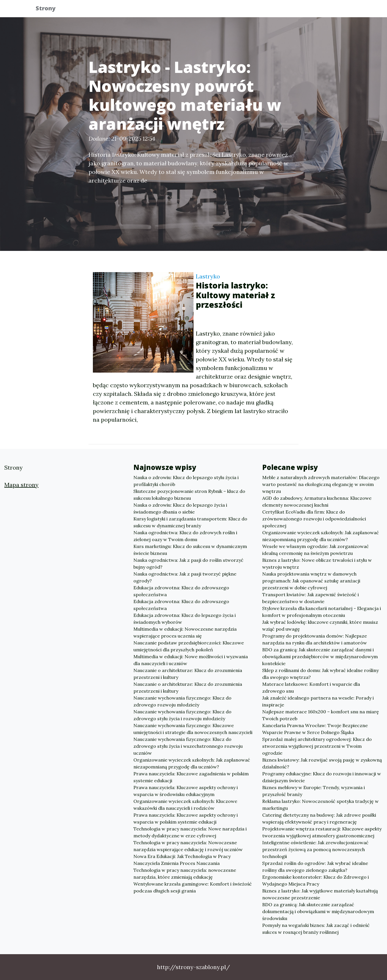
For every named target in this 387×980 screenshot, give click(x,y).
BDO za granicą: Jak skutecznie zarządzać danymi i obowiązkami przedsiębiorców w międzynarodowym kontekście (320, 656)
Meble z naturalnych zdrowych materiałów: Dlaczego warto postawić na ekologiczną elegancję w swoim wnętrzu (321, 484)
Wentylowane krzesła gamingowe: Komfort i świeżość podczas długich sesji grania (193, 887)
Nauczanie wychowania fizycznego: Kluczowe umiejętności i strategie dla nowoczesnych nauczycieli (193, 729)
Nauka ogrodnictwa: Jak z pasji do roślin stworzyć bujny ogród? (188, 563)
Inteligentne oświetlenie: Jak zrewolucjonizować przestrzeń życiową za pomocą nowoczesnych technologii (315, 849)
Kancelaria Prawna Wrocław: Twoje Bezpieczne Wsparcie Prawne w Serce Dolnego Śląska (315, 729)
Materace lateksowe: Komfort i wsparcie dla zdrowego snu (311, 687)
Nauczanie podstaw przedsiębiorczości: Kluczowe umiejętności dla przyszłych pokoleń (189, 646)
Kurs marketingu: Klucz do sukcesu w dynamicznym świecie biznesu (190, 550)
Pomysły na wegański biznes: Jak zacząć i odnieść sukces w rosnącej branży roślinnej (316, 929)
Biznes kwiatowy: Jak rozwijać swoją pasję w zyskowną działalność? (322, 763)
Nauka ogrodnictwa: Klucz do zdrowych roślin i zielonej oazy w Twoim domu (185, 536)
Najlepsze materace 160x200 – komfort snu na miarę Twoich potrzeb (321, 715)
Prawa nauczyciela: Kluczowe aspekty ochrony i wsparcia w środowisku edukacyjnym (186, 791)
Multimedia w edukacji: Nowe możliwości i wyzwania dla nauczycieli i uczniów (191, 660)
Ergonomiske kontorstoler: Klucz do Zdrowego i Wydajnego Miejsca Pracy (316, 880)
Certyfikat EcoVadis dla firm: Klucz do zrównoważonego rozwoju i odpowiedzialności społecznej (314, 519)
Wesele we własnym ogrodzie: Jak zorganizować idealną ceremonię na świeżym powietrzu (316, 550)
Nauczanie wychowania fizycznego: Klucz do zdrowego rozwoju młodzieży (182, 701)
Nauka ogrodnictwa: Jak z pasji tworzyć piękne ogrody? (185, 577)
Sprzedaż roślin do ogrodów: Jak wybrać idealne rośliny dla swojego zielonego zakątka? (315, 867)
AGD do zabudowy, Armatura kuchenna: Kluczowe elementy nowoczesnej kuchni (317, 501)
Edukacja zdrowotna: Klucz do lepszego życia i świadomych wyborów (185, 619)
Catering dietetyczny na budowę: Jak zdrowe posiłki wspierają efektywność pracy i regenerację (319, 818)
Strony (50, 9)
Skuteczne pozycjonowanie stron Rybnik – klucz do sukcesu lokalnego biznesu (189, 495)
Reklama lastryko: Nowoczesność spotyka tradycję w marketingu (320, 805)
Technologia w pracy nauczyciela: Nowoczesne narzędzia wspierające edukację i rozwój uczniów (188, 846)
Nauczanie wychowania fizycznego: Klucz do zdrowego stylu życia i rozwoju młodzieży (182, 715)
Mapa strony (21, 485)
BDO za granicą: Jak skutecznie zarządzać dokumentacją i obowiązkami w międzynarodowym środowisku (318, 911)
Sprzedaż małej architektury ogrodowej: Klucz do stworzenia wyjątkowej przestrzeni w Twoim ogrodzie (317, 746)
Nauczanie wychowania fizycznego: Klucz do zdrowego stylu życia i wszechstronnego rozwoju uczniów (188, 746)
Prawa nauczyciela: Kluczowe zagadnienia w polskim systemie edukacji (191, 777)
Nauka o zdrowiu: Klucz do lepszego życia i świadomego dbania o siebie (180, 508)
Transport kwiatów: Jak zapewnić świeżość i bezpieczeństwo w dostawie (311, 598)
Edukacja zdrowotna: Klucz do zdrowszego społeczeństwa (181, 591)
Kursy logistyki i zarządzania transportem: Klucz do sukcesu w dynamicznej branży (190, 522)
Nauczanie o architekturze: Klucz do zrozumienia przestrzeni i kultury (188, 674)
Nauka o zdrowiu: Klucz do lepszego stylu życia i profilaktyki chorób (186, 481)
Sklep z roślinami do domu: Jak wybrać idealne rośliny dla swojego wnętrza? (320, 674)
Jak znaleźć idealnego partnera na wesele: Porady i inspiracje (318, 701)
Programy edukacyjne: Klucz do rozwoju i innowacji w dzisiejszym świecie (322, 777)
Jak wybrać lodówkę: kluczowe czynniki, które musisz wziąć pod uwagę (320, 625)
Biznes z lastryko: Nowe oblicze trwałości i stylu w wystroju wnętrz (317, 563)
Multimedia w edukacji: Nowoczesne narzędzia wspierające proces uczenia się (185, 632)
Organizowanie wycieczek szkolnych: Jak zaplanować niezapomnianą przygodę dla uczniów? (192, 763)
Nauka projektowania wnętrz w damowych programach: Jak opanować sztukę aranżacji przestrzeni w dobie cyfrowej (311, 581)
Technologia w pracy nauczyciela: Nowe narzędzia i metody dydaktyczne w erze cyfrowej (190, 832)
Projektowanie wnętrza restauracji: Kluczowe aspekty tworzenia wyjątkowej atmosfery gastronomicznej (322, 832)
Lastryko (208, 276)
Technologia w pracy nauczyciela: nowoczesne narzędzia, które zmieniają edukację (185, 874)
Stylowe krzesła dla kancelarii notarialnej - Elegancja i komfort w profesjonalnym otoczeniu (322, 612)
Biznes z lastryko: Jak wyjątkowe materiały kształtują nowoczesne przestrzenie (320, 894)
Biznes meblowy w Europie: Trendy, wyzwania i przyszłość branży (314, 791)
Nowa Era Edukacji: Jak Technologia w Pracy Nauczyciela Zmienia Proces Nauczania (182, 860)
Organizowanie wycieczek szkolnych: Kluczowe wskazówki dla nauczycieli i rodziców (185, 805)
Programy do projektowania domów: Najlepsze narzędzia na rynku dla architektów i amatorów (315, 639)
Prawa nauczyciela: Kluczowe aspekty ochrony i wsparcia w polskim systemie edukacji (186, 818)
